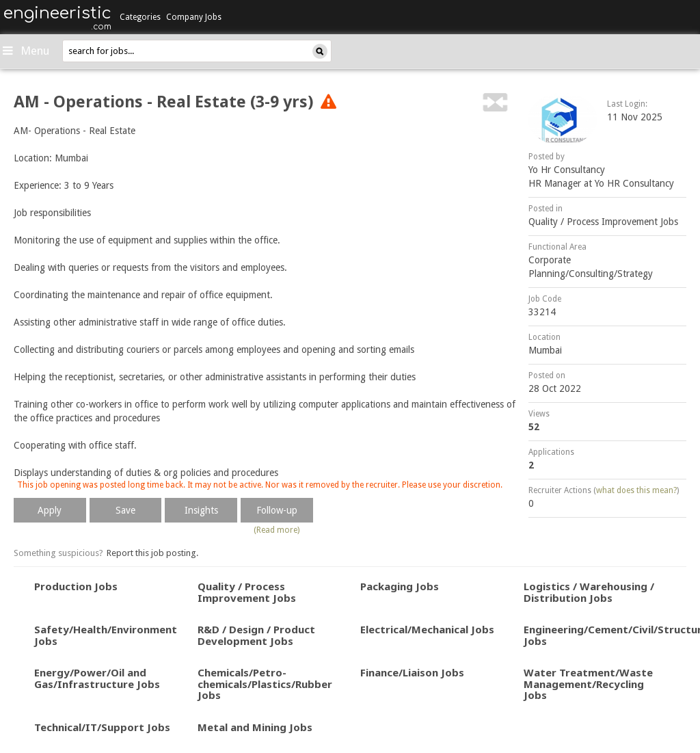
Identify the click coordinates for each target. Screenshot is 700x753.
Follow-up (277, 510)
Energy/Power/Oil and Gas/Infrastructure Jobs (97, 678)
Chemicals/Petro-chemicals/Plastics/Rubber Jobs (265, 684)
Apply (50, 510)
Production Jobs (76, 586)
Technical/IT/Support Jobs (102, 727)
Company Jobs (194, 17)
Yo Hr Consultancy (567, 170)
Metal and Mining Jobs (255, 727)
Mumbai (545, 350)
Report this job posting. (152, 553)
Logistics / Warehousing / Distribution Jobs (589, 592)
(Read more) (277, 530)
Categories (140, 17)
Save (125, 510)
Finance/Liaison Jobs (412, 672)
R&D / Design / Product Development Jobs (256, 635)
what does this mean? (636, 490)
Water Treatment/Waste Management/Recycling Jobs (588, 684)
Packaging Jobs (400, 586)
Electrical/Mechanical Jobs (427, 629)
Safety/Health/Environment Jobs (106, 635)
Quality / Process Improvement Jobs (603, 222)
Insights (201, 510)
